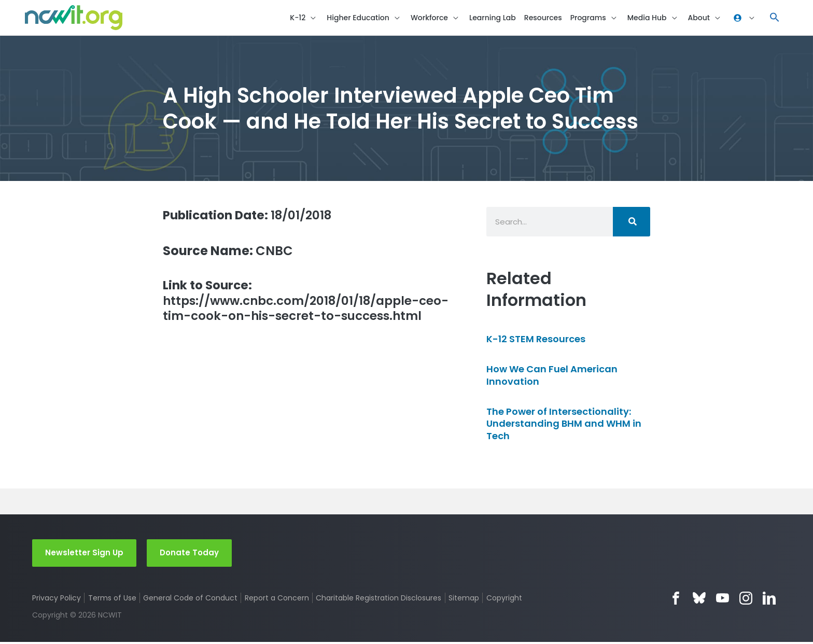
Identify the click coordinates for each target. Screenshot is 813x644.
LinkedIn (769, 600)
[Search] (632, 223)
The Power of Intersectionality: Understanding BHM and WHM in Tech (564, 425)
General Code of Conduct (191, 599)
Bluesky (699, 600)
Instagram (746, 600)
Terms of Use (112, 599)
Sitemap (464, 599)
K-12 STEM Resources (536, 340)
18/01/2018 (251, 216)
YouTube (723, 600)
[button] (775, 18)
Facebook (676, 600)
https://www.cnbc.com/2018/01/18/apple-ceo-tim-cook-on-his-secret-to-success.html (297, 311)
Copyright (505, 599)
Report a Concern (277, 599)
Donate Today (189, 554)
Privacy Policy (57, 599)
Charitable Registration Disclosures (379, 599)
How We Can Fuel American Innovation (552, 376)
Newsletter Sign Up (84, 554)
